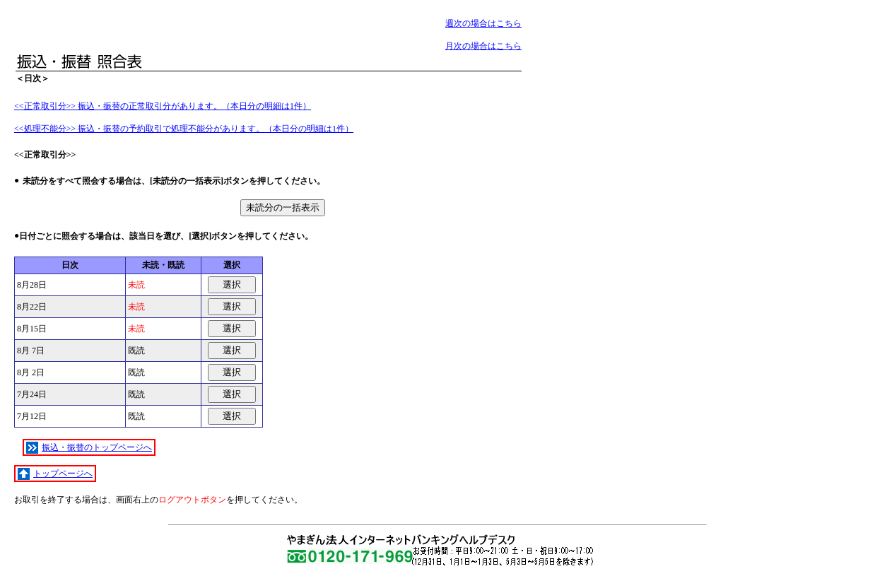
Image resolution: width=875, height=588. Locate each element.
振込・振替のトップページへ (89, 448)
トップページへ (55, 474)
